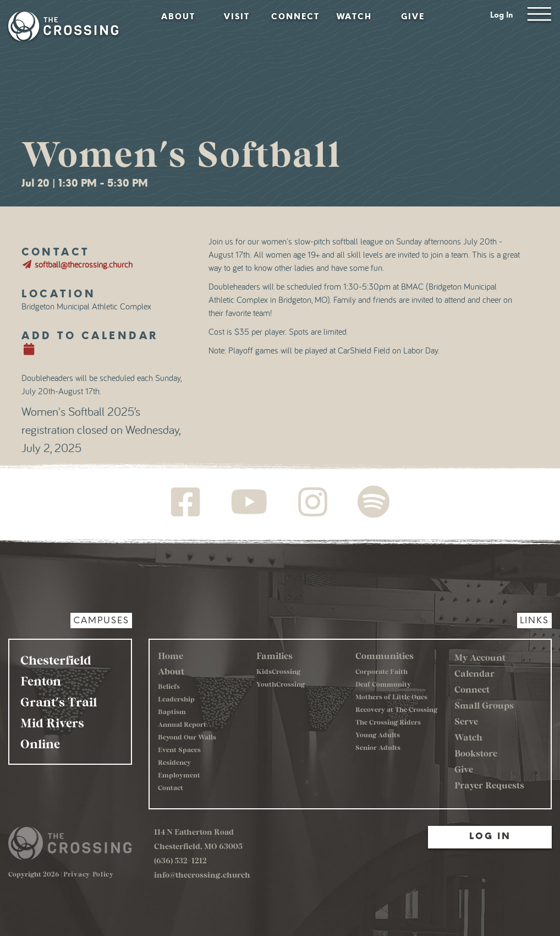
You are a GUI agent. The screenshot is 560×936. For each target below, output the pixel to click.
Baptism (172, 711)
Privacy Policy (89, 874)
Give (413, 17)
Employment (179, 775)
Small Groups (484, 705)
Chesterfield (56, 660)
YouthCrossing (281, 684)
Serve (466, 721)
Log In (502, 15)
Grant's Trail (59, 701)
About (178, 17)
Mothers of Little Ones (391, 696)
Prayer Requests (489, 785)
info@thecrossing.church (202, 875)
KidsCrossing (278, 671)
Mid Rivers (52, 722)
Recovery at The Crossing (396, 709)
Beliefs (169, 686)
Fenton (41, 681)
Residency (174, 762)
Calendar (474, 673)
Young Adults (378, 734)
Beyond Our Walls (187, 737)
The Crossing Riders (388, 722)
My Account (480, 657)
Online (40, 743)
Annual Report (182, 724)
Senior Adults (378, 747)
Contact (171, 787)
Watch (354, 17)
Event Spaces (179, 749)
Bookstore (476, 753)
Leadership (176, 699)
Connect (295, 17)
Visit (237, 17)
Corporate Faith (381, 671)
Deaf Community (383, 684)
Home (171, 655)
